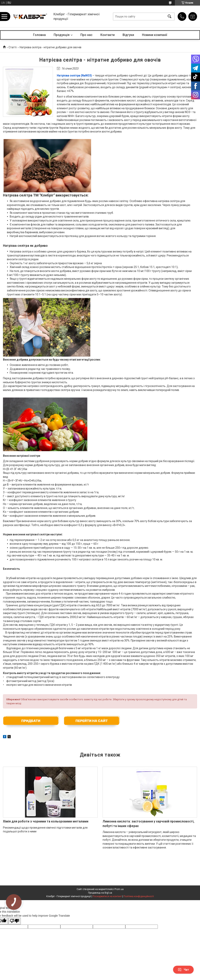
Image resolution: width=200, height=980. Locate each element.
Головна (39, 35)
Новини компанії (155, 35)
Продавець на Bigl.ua (100, 893)
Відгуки (128, 35)
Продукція (62, 35)
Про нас (86, 35)
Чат (183, 970)
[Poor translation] (14, 921)
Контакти (108, 35)
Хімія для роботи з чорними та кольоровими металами (46, 821)
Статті (13, 47)
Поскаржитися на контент (107, 896)
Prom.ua (119, 889)
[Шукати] (170, 16)
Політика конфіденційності (139, 896)
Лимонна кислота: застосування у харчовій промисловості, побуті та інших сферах (148, 824)
